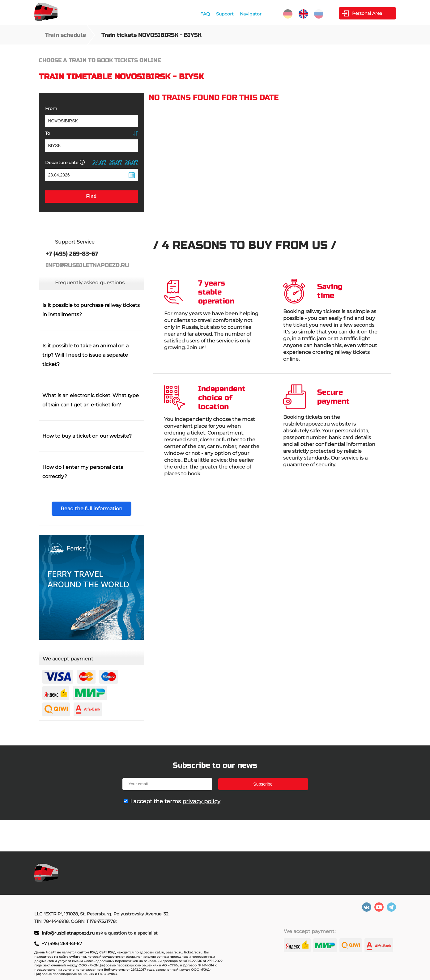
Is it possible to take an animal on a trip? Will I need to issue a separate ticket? (85, 355)
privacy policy (201, 801)
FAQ (205, 14)
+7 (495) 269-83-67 (62, 944)
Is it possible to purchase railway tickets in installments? (91, 310)
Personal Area (367, 13)
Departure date (65, 162)
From (51, 108)
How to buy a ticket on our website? (87, 436)
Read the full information (92, 509)
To (48, 133)
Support (225, 14)
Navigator (251, 14)
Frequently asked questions (90, 283)
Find (92, 196)
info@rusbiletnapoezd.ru (69, 933)
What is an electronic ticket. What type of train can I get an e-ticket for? (91, 400)
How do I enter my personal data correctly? (83, 472)
